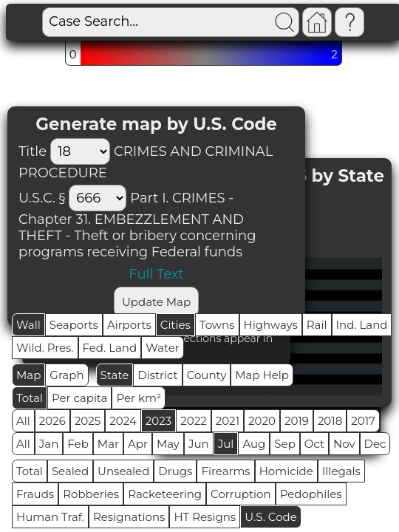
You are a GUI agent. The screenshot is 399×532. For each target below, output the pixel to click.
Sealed (70, 471)
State (115, 375)
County (207, 375)
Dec (375, 444)
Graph (66, 375)
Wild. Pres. (45, 348)
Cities (175, 325)
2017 (363, 421)
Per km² (139, 398)
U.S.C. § (42, 198)
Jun (199, 444)
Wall (28, 325)
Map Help (262, 375)
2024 (123, 421)
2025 (88, 421)
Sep (284, 444)
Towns (217, 325)
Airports (129, 325)
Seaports (74, 325)
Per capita (80, 398)
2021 (228, 421)
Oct (314, 444)
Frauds (35, 494)
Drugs (175, 471)
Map (28, 375)
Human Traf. (50, 517)
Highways (271, 325)
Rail (317, 325)
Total (30, 398)
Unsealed (123, 471)
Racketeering (165, 494)
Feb (78, 444)
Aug (254, 444)
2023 (158, 421)
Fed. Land (110, 348)
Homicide (286, 471)
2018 (330, 421)
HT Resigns (205, 517)
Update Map (156, 302)
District (157, 375)
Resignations (129, 517)
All (23, 421)
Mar (108, 444)
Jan (49, 444)
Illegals (341, 471)
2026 (52, 421)
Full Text (156, 274)
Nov (344, 444)
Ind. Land (362, 325)
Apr (138, 444)
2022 (193, 421)
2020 (262, 421)
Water (163, 348)
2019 (297, 421)
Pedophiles (311, 494)
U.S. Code (271, 517)
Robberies (91, 494)
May (168, 444)
